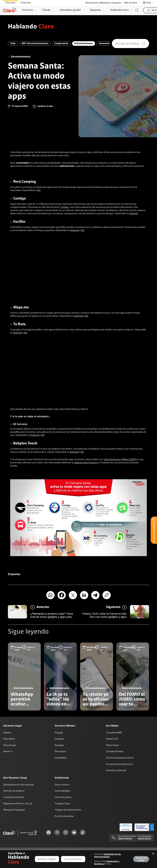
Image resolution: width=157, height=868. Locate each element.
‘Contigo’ (64, 207)
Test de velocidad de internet (120, 758)
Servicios (28, 10)
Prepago (59, 733)
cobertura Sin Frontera (86, 463)
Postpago (59, 739)
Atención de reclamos (14, 791)
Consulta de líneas (115, 751)
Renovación (60, 751)
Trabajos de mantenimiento (68, 810)
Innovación (105, 44)
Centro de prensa (63, 797)
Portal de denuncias (64, 816)
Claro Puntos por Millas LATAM (120, 460)
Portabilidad (60, 758)
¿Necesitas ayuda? (70, 10)
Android (134, 214)
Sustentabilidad (62, 791)
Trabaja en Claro (62, 804)
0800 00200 (125, 839)
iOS (39, 190)
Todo (13, 44)
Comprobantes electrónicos (119, 764)
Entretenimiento (84, 44)
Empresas (26, 3)
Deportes (96, 10)
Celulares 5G (112, 739)
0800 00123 (144, 839)
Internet (7, 733)
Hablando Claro (119, 10)
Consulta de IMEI (114, 733)
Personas (11, 3)
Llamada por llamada (116, 770)
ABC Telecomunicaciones (35, 44)
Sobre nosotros (62, 785)
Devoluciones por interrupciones (19, 785)
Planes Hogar (10, 745)
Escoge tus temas (141, 859)
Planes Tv (8, 751)
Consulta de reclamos (14, 797)
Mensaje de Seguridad (14, 810)
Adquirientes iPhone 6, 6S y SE (18, 804)
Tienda (46, 10)
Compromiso (61, 44)
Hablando (31, 27)
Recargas (59, 745)
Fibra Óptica (9, 739)
